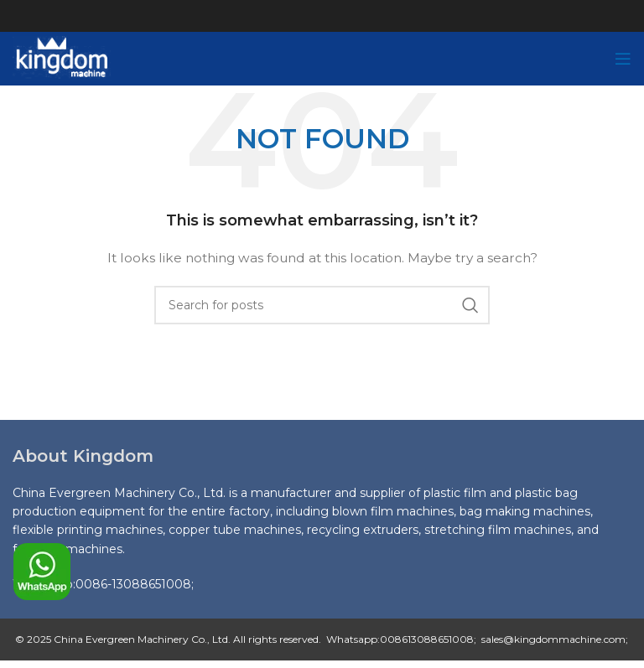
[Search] (322, 305)
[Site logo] (62, 58)
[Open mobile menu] (623, 59)
